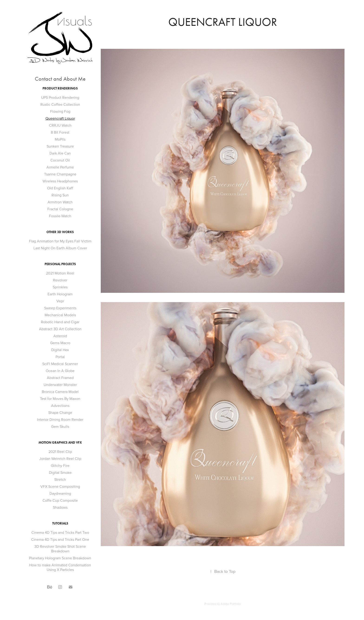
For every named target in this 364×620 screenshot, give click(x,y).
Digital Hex (60, 350)
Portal (60, 357)
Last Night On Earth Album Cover (60, 248)
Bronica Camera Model (60, 392)
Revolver (60, 280)
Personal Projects (60, 264)
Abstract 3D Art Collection (60, 329)
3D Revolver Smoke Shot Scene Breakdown (60, 549)
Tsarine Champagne (60, 174)
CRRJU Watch (60, 125)
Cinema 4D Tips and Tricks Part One (60, 539)
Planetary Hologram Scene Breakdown (60, 558)
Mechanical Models (60, 315)
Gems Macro (60, 343)
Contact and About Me (60, 79)
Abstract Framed (60, 378)
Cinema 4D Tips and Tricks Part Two (60, 532)
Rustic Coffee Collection (60, 104)
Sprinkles (60, 287)
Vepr (60, 301)
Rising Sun (60, 195)
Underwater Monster (60, 385)
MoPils (60, 139)
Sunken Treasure (60, 146)
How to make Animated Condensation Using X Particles (60, 567)
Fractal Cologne (60, 209)
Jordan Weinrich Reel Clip (60, 458)
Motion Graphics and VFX (60, 443)
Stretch (60, 479)
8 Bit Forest (60, 132)
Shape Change (60, 412)
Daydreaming (60, 493)
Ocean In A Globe (60, 371)
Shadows (60, 507)
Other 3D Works (60, 232)
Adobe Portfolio (231, 604)
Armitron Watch (60, 202)
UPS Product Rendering (60, 97)
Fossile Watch (60, 216)
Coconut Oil (60, 160)
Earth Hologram (60, 294)
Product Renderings (60, 88)
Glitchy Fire (60, 465)
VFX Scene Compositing (60, 486)
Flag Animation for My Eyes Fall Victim (60, 241)
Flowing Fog (60, 111)
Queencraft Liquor (60, 118)
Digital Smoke (60, 472)
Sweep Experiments (60, 308)
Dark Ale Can (60, 153)
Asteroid (60, 336)
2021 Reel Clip (60, 452)
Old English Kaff (60, 188)
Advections (60, 406)
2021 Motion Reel (60, 273)
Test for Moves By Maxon (60, 399)
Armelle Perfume (60, 167)
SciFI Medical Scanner (60, 364)
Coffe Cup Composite (60, 500)
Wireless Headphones (60, 181)
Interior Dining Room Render (60, 419)
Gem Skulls (60, 426)
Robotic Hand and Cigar (60, 322)
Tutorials (60, 523)
